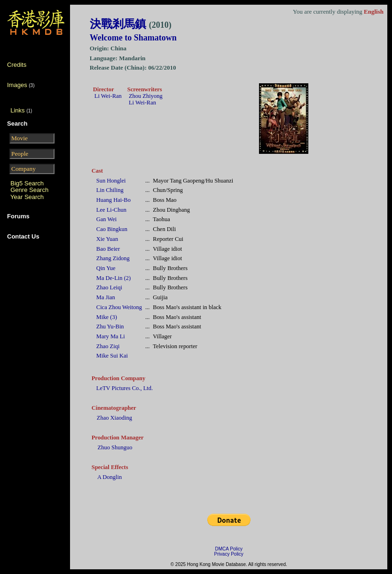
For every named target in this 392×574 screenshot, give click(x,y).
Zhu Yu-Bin (110, 327)
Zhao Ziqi (108, 346)
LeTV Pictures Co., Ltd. (125, 388)
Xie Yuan (107, 239)
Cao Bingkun (112, 229)
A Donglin (110, 477)
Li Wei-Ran (108, 96)
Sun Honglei (111, 181)
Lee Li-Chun (111, 210)
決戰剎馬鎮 (131, 24)
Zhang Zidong (113, 258)
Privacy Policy (229, 554)
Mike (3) (107, 317)
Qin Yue (106, 268)
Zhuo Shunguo (115, 447)
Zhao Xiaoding (114, 418)
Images (17, 85)
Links (17, 110)
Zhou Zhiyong (146, 96)
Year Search (27, 197)
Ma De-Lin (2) (114, 278)
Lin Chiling (110, 190)
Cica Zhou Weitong (119, 307)
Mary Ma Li (111, 336)
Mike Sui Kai (112, 356)
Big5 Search (27, 183)
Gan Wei (106, 219)
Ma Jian (106, 297)
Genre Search (29, 190)
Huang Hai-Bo (114, 200)
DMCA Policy (229, 549)
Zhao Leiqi (109, 287)
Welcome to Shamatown (133, 38)
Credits (17, 65)
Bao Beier (108, 249)
